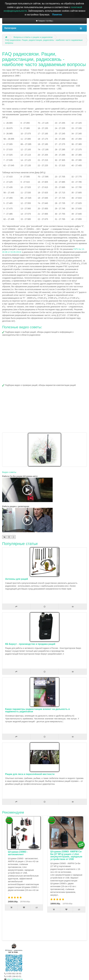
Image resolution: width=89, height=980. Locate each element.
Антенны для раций (17, 579)
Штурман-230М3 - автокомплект (18, 853)
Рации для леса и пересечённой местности (30, 774)
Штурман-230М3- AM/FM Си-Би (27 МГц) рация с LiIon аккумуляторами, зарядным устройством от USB (67, 855)
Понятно (57, 15)
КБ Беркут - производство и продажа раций (30, 644)
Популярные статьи (20, 544)
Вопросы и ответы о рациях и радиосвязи (33, 37)
